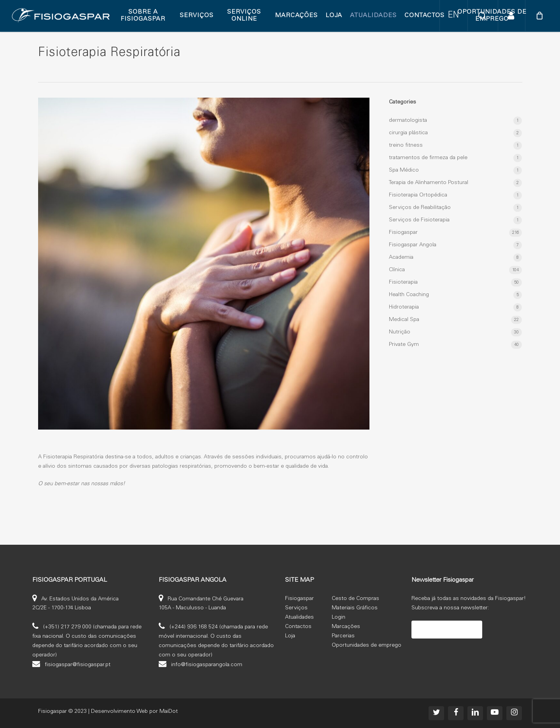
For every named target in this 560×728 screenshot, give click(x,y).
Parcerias (343, 636)
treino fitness (406, 146)
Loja (290, 636)
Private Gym (404, 345)
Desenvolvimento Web (119, 712)
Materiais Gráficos (355, 608)
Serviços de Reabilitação (420, 208)
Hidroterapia (404, 307)
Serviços (296, 608)
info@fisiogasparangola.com (207, 665)
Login (339, 617)
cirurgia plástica (408, 133)
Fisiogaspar (403, 233)
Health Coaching (409, 295)
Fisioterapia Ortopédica (418, 195)
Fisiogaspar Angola (413, 245)
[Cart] (539, 16)
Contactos (298, 627)
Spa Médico (404, 170)
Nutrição (400, 332)
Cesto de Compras (355, 599)
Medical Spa (404, 320)
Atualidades (299, 617)
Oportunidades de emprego (367, 646)
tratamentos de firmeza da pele (428, 158)
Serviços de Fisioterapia (419, 220)
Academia (401, 258)
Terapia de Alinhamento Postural (429, 183)
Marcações (346, 627)
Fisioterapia (403, 282)
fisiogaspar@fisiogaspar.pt (78, 665)
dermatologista (408, 121)
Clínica (397, 270)
